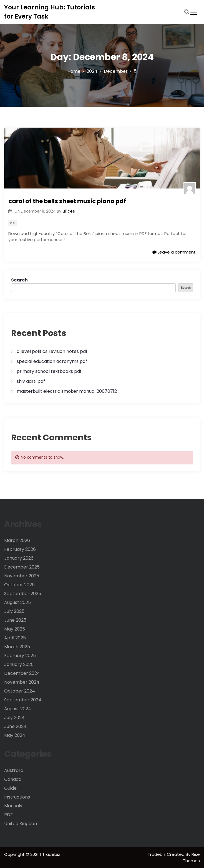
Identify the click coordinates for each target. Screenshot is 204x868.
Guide (10, 788)
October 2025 (19, 585)
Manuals (13, 806)
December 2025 (22, 567)
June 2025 (15, 620)
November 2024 (22, 682)
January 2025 (19, 664)
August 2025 (17, 602)
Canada (13, 779)
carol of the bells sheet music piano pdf (67, 201)
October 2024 (20, 691)
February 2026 (20, 549)
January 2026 (19, 558)
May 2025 (15, 629)
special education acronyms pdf (52, 361)
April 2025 (15, 638)
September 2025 (23, 594)
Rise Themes (191, 857)
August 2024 (18, 709)
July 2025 (14, 611)
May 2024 (15, 735)
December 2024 (22, 673)
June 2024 (15, 726)
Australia (14, 770)
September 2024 (23, 700)
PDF (13, 223)
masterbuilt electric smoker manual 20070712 (67, 391)
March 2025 (17, 647)
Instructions (17, 797)
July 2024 (14, 718)
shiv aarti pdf (31, 381)
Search (19, 280)
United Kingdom (21, 824)
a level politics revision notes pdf (52, 351)
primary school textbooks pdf (49, 371)
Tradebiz (157, 854)
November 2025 (22, 576)
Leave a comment (174, 252)
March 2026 (17, 540)
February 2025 (20, 656)
